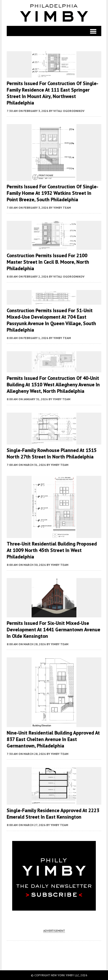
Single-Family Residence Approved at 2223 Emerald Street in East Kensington (53, 814)
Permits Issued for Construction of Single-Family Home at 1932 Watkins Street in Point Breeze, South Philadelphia (53, 193)
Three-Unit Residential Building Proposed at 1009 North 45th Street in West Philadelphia (52, 550)
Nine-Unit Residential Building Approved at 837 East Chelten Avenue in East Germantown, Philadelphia (53, 739)
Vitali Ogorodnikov (69, 111)
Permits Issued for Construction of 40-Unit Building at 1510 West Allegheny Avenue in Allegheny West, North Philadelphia (53, 385)
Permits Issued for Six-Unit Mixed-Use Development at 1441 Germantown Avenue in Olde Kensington (54, 630)
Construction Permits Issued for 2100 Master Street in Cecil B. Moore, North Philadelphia (48, 262)
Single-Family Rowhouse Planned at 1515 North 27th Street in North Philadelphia (52, 453)
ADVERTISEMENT (54, 931)
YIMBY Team (62, 208)
